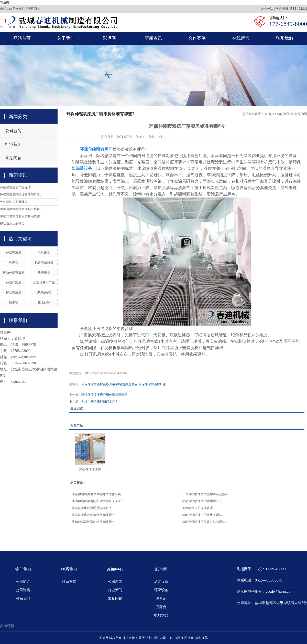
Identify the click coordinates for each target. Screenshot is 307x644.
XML (302, 9)
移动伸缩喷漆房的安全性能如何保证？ (98, 501)
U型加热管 (44, 293)
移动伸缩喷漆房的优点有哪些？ (93, 522)
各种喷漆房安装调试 (14, 202)
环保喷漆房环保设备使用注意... (21, 195)
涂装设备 (161, 581)
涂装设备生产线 (44, 283)
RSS (294, 9)
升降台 (14, 263)
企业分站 (267, 9)
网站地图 (282, 9)
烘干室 (14, 303)
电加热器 (161, 615)
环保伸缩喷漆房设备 (95, 384)
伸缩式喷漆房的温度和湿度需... (21, 216)
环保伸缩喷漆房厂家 (152, 384)
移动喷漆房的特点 (12, 223)
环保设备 (161, 590)
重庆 (142, 638)
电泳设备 (44, 253)
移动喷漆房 (14, 293)
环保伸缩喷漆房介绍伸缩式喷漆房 (104, 395)
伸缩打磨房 (14, 283)
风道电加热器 (44, 263)
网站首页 (22, 38)
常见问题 (13, 158)
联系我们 (284, 38)
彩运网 (5, 2)
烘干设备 (44, 273)
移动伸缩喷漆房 (14, 273)
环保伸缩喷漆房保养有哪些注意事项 (96, 494)
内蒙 (163, 638)
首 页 (268, 114)
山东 (170, 638)
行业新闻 (13, 144)
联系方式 (69, 581)
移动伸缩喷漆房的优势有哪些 (202, 515)
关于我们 (66, 38)
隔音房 (161, 598)
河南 (191, 638)
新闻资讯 (153, 38)
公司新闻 (13, 131)
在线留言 (241, 38)
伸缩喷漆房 (14, 253)
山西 (177, 638)
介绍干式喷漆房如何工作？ (100, 401)
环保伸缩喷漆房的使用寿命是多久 (205, 494)
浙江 (156, 638)
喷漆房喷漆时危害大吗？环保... (21, 209)
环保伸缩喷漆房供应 (124, 384)
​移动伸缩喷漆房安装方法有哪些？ (205, 522)
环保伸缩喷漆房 (90, 470)
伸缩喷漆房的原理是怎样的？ (92, 508)
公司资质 (23, 590)
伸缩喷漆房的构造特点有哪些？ (93, 515)
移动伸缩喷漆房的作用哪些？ (202, 501)
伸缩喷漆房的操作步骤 (198, 508)
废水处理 (44, 303)
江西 (184, 638)
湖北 (198, 638)
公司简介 (23, 581)
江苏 (205, 638)
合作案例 (197, 38)
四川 (149, 638)
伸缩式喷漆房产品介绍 (15, 188)
